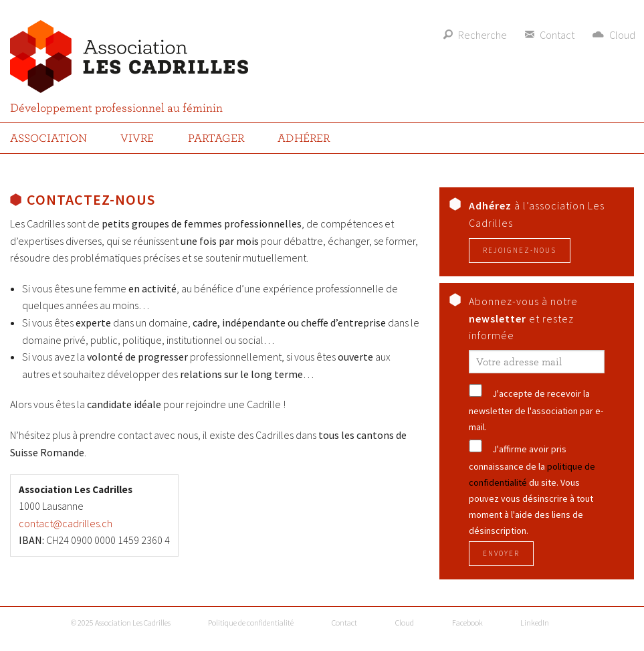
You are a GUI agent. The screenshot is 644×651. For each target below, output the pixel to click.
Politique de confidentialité (251, 623)
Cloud (405, 623)
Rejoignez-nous (520, 250)
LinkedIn (535, 623)
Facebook (467, 623)
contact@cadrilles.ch (66, 523)
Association (48, 138)
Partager (216, 138)
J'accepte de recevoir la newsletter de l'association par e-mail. (536, 410)
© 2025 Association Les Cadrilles (121, 623)
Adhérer (304, 138)
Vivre (137, 138)
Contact (344, 623)
